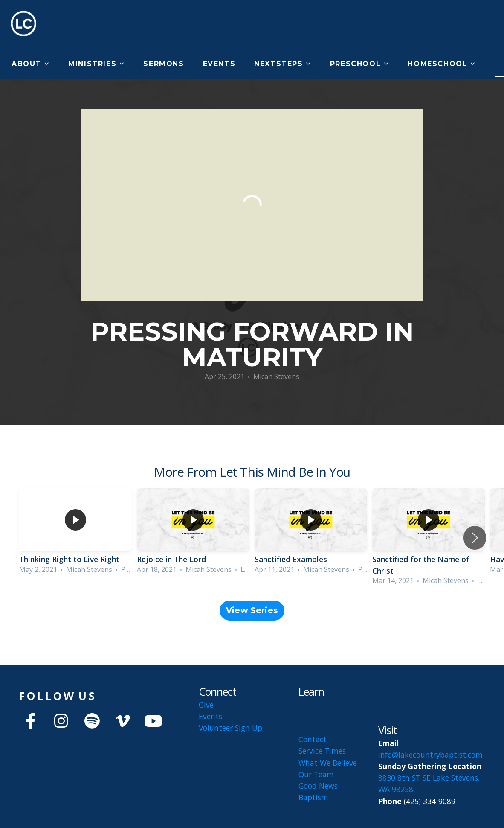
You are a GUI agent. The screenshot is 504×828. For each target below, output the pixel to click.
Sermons (164, 64)
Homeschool (442, 64)
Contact (313, 739)
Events (219, 64)
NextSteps (283, 64)
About (30, 64)
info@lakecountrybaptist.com (432, 755)
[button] (475, 538)
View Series (252, 611)
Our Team (316, 774)
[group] (75, 532)
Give (206, 705)
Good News (318, 786)
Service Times (322, 751)
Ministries (96, 64)
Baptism (313, 797)
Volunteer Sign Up (230, 728)
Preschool (360, 64)
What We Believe (328, 763)
